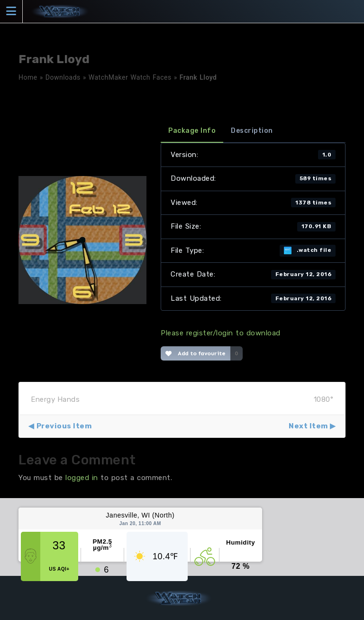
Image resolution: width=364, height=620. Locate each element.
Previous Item (64, 426)
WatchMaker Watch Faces (130, 77)
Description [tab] (252, 131)
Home (28, 77)
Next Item (308, 426)
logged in (82, 478)
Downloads (63, 77)
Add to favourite (196, 353)
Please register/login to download (221, 333)
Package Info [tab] (192, 131)
